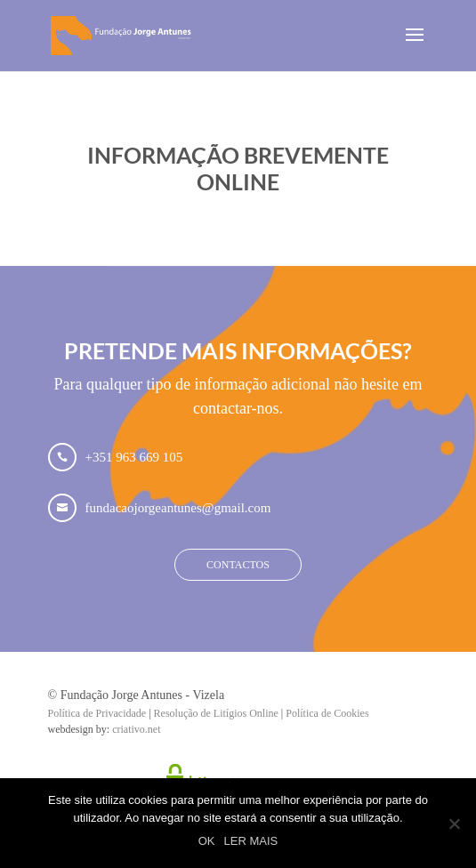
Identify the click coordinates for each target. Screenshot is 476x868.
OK (207, 841)
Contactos (238, 565)
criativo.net (136, 729)
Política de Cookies (327, 713)
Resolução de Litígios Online (216, 713)
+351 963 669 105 (134, 457)
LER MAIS (251, 841)
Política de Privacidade (97, 713)
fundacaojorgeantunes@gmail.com (178, 508)
